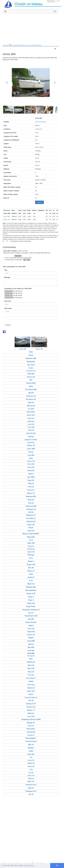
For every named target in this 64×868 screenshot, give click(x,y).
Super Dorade (31, 622)
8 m (17, 45)
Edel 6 (31, 694)
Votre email (8, 308)
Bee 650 (31, 647)
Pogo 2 (31, 597)
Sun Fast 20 (31, 433)
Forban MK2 (31, 383)
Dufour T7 (31, 710)
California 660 (31, 506)
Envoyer (8, 325)
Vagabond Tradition (31, 440)
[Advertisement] (31, 30)
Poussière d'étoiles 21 (31, 610)
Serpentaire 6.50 (31, 616)
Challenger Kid (31, 509)
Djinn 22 (31, 665)
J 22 (31, 757)
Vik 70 (31, 794)
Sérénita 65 (31, 549)
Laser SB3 (31, 449)
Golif (31, 574)
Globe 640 (31, 531)
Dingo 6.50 (31, 565)
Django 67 (31, 723)
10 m (23, 45)
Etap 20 (31, 403)
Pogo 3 (31, 600)
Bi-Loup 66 (31, 656)
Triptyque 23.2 (31, 791)
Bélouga (31, 555)
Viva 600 (31, 455)
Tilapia (31, 626)
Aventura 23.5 (31, 785)
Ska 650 (31, 619)
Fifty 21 (31, 484)
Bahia (31, 458)
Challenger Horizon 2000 (31, 719)
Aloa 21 (31, 503)
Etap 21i (31, 500)
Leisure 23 (31, 760)
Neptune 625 (31, 496)
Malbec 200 (31, 525)
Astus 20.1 (31, 415)
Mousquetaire (31, 590)
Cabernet (31, 778)
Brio (31, 659)
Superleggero (31, 738)
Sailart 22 (31, 688)
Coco (31, 558)
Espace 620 (31, 461)
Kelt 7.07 (31, 781)
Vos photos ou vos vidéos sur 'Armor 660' (18, 289)
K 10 (31, 581)
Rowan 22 (31, 735)
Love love (31, 685)
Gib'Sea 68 (31, 732)
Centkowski (39, 129)
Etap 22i (31, 480)
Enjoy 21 (31, 571)
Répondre (18, 256)
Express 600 (31, 377)
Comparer (39, 202)
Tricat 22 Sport (31, 741)
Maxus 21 (31, 493)
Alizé (31, 352)
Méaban (31, 748)
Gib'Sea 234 (31, 635)
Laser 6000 (31, 427)
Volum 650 (31, 629)
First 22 (31, 675)
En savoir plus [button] (29, 865)
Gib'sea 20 (31, 406)
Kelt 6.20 (31, 471)
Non (28, 260)
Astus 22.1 (31, 691)
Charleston (31, 442)
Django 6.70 (31, 704)
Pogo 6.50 (31, 603)
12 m (30, 45)
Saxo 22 (31, 613)
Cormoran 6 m (31, 371)
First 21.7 (31, 490)
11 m (26, 45)
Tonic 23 (31, 766)
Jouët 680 (31, 641)
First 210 (31, 464)
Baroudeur (31, 729)
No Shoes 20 (31, 399)
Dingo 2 (31, 561)
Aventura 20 (31, 396)
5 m (7, 45)
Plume (31, 452)
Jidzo (31, 386)
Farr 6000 (31, 409)
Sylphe (31, 638)
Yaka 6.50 (31, 632)
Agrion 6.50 (31, 552)
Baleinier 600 (31, 358)
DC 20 (31, 700)
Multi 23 (31, 713)
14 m (37, 45)
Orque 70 (31, 763)
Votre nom (8, 301)
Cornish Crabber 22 (31, 697)
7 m (14, 45)
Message (7, 277)
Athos (31, 355)
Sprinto (31, 644)
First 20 (31, 487)
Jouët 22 (31, 577)
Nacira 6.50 (31, 594)
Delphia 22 (31, 662)
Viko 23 (31, 745)
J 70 (31, 770)
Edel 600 (31, 374)
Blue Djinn (31, 412)
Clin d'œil (31, 365)
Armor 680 (7, 216)
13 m (33, 45)
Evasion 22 (31, 707)
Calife (31, 751)
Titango (31, 437)
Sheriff (31, 393)
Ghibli (31, 681)
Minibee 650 (31, 587)
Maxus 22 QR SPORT (31, 534)
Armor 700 (7, 219)
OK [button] (57, 865)
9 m (20, 45)
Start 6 (31, 474)
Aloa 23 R (31, 726)
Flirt (31, 380)
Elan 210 (31, 668)
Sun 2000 (31, 477)
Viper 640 (31, 543)
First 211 (31, 467)
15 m (40, 45)
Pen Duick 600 (31, 390)
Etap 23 (31, 788)
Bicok (31, 528)
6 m (10, 45)
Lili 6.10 (31, 430)
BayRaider (31, 362)
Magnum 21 (31, 515)
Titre (6, 270)
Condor (31, 368)
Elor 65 (31, 568)
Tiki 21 (31, 540)
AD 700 (31, 773)
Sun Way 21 (31, 518)
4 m (4, 45)
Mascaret (31, 546)
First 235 (31, 651)
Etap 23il (31, 754)
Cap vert (31, 418)
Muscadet (31, 537)
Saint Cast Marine (41, 122)
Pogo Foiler (31, 607)
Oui (25, 260)
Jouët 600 (31, 424)
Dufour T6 (31, 445)
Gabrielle (31, 512)
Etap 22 (31, 672)
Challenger (31, 421)
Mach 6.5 (31, 584)
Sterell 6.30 (31, 522)
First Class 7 (31, 678)
